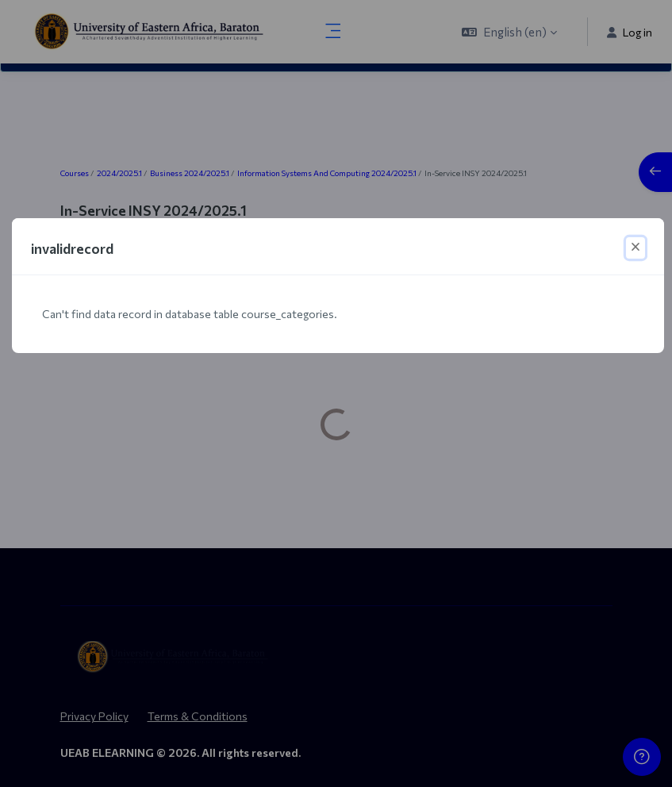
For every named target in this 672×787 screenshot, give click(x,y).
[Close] (636, 248)
